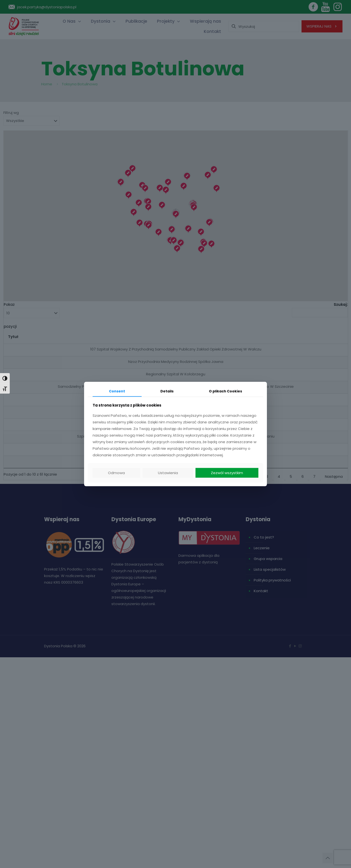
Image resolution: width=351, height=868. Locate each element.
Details (167, 391)
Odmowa (116, 473)
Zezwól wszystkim (227, 473)
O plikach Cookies (225, 391)
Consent (117, 391)
